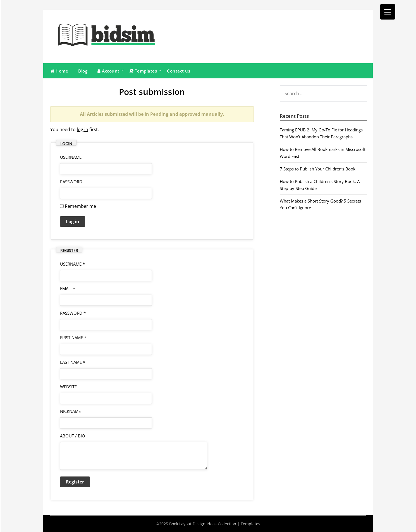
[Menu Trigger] (388, 12)
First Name (73, 338)
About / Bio (73, 436)
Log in (73, 222)
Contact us (179, 71)
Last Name (73, 362)
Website (68, 387)
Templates (143, 71)
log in (83, 129)
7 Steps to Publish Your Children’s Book (318, 169)
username (71, 157)
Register (75, 482)
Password (71, 182)
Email (68, 288)
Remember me (78, 206)
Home (59, 71)
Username (72, 264)
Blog (83, 71)
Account (108, 71)
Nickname (70, 411)
